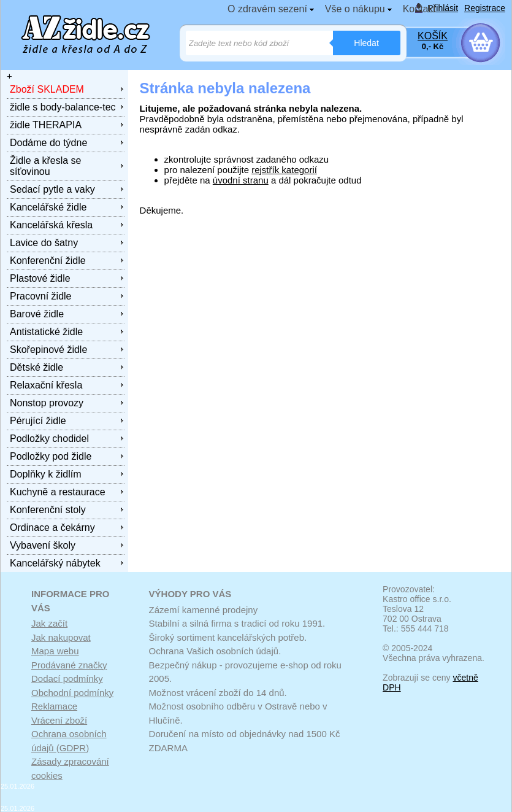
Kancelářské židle (48, 207)
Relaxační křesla (46, 385)
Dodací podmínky (67, 679)
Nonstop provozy (47, 403)
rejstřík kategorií (284, 170)
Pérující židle (38, 421)
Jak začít (49, 623)
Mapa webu (55, 651)
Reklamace (54, 706)
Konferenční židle (48, 261)
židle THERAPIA (46, 125)
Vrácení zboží (59, 720)
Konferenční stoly (48, 510)
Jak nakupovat (61, 637)
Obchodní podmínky (72, 693)
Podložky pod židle (51, 456)
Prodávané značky (69, 665)
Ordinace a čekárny (52, 528)
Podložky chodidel (49, 439)
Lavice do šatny (44, 243)
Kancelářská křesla (51, 225)
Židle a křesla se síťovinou (46, 166)
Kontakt (419, 9)
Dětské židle (36, 367)
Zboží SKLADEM (47, 89)
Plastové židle (40, 278)
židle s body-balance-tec (63, 107)
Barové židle (37, 314)
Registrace (485, 8)
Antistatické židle (46, 332)
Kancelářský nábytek (55, 563)
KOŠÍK (433, 36)
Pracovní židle (41, 296)
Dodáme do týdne (48, 143)
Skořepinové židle (48, 350)
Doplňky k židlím (45, 474)
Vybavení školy (43, 545)
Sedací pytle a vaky (52, 189)
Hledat (366, 43)
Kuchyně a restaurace (58, 492)
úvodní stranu (241, 180)
